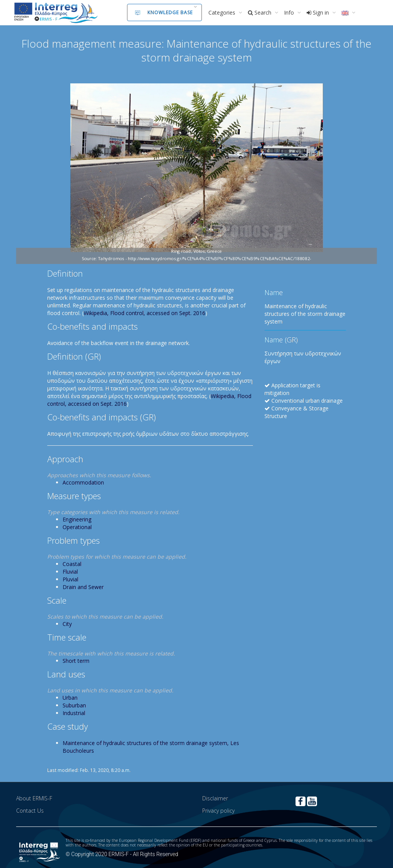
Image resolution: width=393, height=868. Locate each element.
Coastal (72, 564)
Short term (76, 661)
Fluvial (70, 572)
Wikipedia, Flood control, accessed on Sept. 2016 (144, 313)
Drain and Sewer (83, 587)
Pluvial (70, 579)
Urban (70, 698)
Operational (77, 527)
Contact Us (30, 811)
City (67, 624)
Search (260, 12)
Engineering (77, 519)
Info (290, 12)
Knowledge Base (164, 12)
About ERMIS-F (34, 798)
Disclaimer (215, 798)
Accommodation (83, 482)
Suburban (74, 705)
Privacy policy (218, 811)
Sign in (319, 12)
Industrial (74, 713)
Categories (223, 12)
